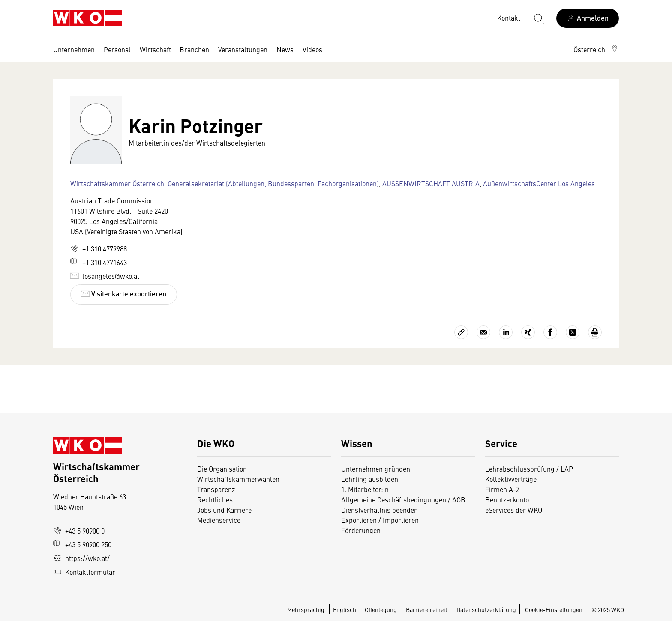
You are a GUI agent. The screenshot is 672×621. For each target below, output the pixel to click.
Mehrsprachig (306, 609)
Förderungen (361, 530)
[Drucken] (595, 332)
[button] (596, 49)
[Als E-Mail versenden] (483, 332)
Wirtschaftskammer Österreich (117, 183)
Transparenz (216, 489)
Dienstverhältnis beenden (379, 510)
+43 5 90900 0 (79, 531)
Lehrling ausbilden (370, 479)
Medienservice (219, 520)
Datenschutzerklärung (486, 609)
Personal (117, 49)
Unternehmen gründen (376, 469)
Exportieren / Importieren (380, 520)
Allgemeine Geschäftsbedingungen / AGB (403, 499)
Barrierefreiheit (427, 609)
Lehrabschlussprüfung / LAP (529, 469)
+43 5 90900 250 (82, 544)
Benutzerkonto (507, 499)
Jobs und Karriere (224, 510)
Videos (312, 49)
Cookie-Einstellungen (554, 609)
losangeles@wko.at (105, 276)
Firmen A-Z (502, 489)
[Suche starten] (538, 18)
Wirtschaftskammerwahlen (238, 479)
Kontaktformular (84, 572)
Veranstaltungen (243, 49)
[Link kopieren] (461, 332)
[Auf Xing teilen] (528, 332)
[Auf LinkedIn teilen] (506, 332)
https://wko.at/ (81, 558)
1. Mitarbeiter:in (365, 489)
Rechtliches (215, 499)
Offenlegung (381, 609)
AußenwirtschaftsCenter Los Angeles (539, 183)
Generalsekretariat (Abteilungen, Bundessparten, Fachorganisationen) (273, 183)
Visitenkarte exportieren (124, 294)
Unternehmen (74, 49)
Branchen (194, 49)
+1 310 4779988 (99, 248)
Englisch (345, 609)
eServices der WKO (514, 510)
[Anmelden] (588, 18)
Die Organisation (222, 469)
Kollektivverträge (511, 479)
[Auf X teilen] (573, 332)
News (285, 49)
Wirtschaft (155, 49)
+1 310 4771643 (99, 262)
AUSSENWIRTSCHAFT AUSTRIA (431, 183)
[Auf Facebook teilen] (550, 332)
